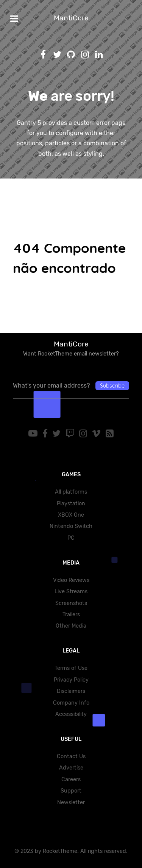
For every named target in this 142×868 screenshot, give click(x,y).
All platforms (71, 492)
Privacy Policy (71, 680)
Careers (71, 780)
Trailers (71, 615)
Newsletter (71, 803)
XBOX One (71, 515)
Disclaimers (71, 691)
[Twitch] (71, 434)
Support (71, 791)
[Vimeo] (97, 434)
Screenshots (71, 603)
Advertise (71, 768)
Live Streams (71, 592)
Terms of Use (71, 668)
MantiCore (71, 18)
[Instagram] (84, 434)
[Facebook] (46, 434)
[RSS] (109, 434)
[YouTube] (34, 434)
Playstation (71, 504)
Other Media (71, 626)
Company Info (71, 703)
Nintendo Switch (71, 526)
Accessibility (71, 714)
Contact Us (71, 756)
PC (71, 538)
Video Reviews (71, 580)
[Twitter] (58, 434)
